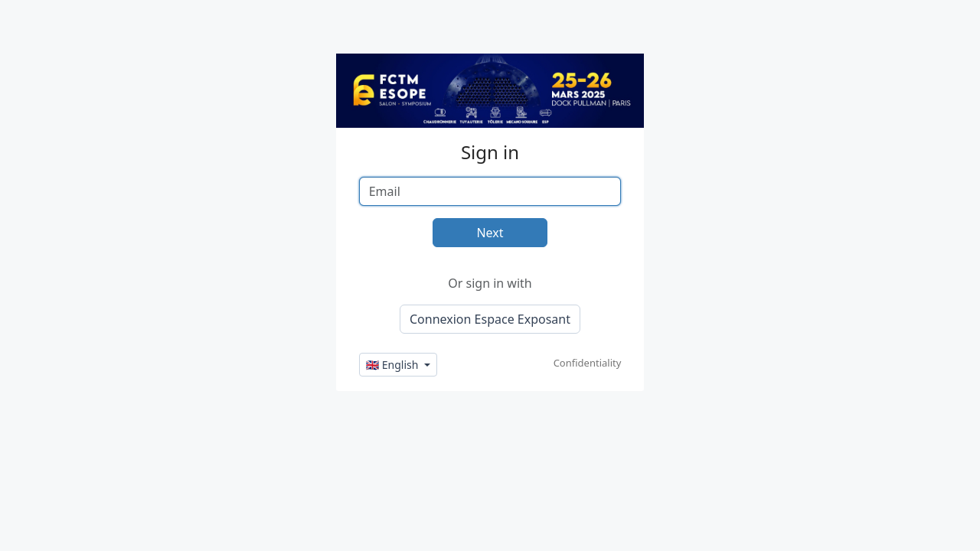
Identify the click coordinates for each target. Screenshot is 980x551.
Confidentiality (588, 363)
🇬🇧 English (394, 365)
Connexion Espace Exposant (490, 319)
